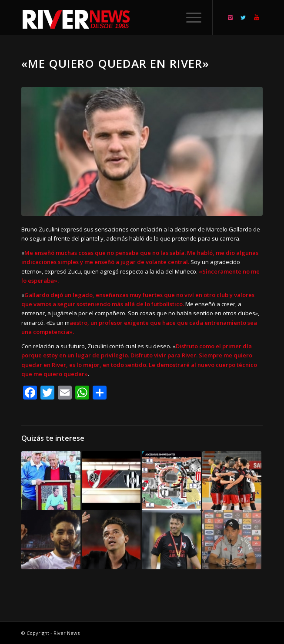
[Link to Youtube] (256, 18)
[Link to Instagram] (230, 18)
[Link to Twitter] (243, 18)
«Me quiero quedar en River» (115, 63)
